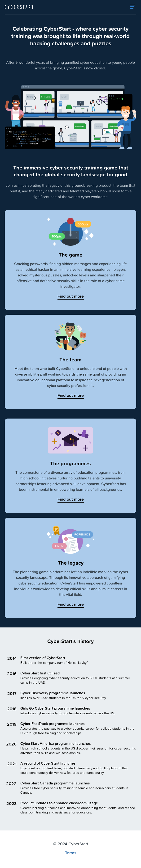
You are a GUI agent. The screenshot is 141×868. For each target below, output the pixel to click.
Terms (71, 853)
